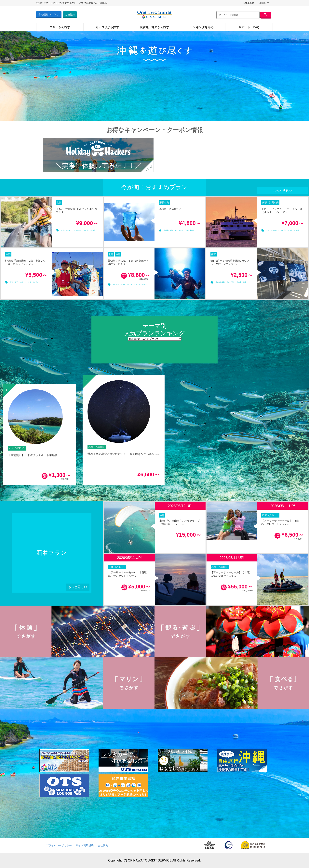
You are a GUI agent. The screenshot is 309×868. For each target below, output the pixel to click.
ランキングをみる (202, 27)
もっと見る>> (282, 191)
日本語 (264, 3)
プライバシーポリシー (59, 845)
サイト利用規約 (85, 845)
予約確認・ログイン (49, 15)
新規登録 (70, 15)
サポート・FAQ (249, 27)
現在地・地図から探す (154, 27)
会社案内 (103, 845)
